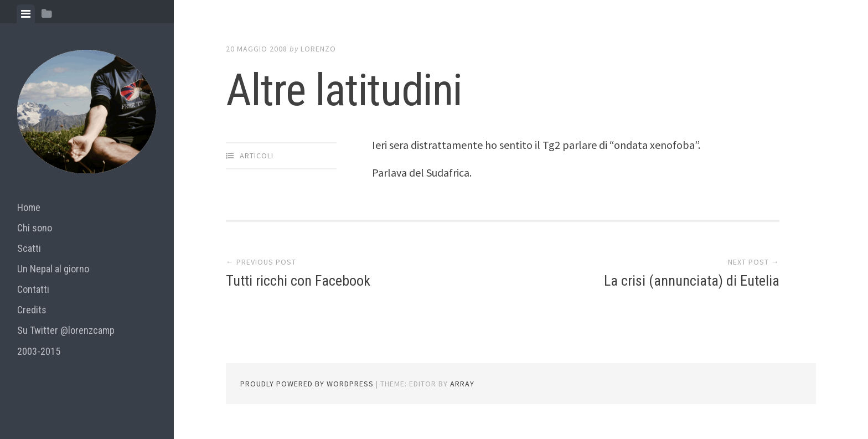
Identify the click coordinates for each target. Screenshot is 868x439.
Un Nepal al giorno (53, 269)
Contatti (33, 289)
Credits (32, 310)
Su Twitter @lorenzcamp (66, 330)
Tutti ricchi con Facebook (298, 281)
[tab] (26, 14)
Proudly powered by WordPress (307, 384)
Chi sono (35, 228)
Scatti (29, 248)
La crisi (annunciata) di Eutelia (692, 281)
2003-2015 (39, 351)
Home (29, 207)
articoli (257, 156)
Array (462, 384)
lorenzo (318, 49)
